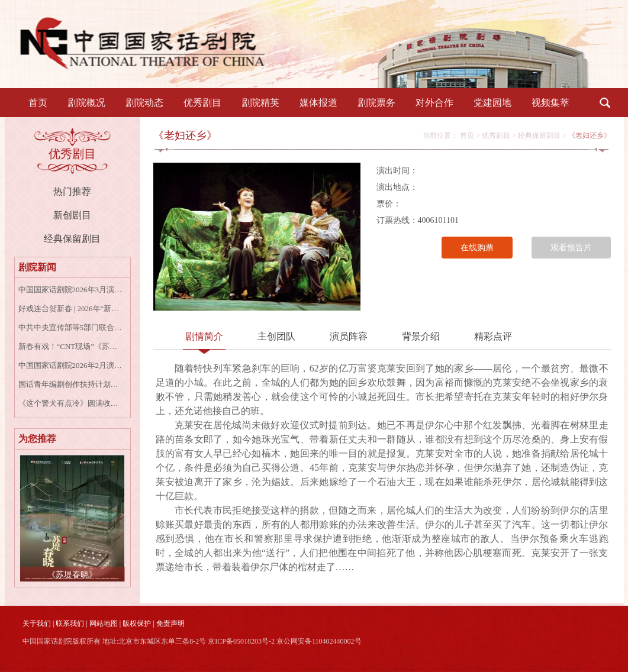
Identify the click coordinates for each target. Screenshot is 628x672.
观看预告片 (571, 248)
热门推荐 (72, 191)
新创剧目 (72, 215)
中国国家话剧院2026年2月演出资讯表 (71, 365)
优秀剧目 (202, 103)
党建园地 (492, 103)
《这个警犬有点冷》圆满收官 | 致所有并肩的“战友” (71, 403)
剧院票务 (376, 103)
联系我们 (70, 623)
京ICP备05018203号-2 (241, 641)
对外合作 (434, 103)
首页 (38, 103)
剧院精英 (260, 103)
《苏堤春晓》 (72, 575)
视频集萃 (550, 103)
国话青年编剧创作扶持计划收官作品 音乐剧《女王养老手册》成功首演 (71, 384)
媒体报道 (318, 103)
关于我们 (37, 623)
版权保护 (137, 623)
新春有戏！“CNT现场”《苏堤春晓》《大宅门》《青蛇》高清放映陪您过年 (71, 346)
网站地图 (104, 623)
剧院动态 (144, 103)
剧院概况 (86, 103)
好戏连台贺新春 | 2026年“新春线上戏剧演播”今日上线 (71, 308)
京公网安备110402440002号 (319, 641)
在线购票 (477, 248)
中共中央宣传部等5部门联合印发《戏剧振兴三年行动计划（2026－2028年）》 (71, 327)
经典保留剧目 (72, 239)
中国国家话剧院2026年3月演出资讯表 (71, 290)
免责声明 (170, 623)
